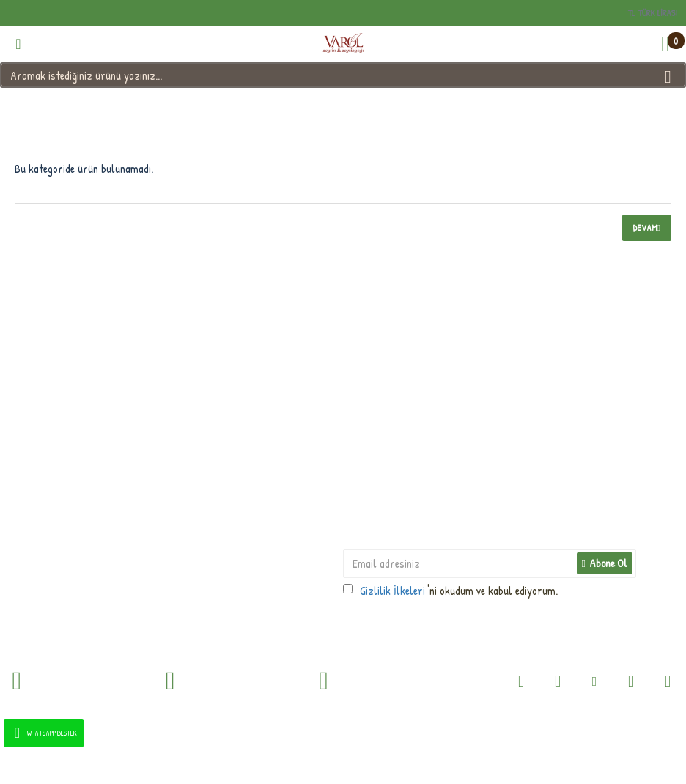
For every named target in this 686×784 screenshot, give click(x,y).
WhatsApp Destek (43, 733)
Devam (645, 228)
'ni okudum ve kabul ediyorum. (450, 591)
